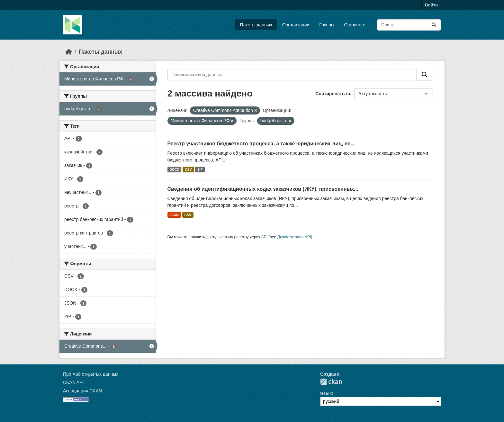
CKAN (331, 382)
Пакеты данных (256, 25)
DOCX (174, 170)
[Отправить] (434, 25)
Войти (431, 5)
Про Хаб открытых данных (91, 374)
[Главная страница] (69, 52)
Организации (296, 25)
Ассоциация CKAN (82, 391)
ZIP (200, 170)
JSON (174, 215)
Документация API (294, 237)
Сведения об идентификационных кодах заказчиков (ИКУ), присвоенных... (263, 189)
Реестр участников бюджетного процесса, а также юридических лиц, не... (261, 144)
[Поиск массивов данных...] (409, 25)
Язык (326, 393)
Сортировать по (333, 94)
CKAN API (73, 382)
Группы (327, 25)
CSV (188, 170)
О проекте (355, 25)
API (264, 237)
